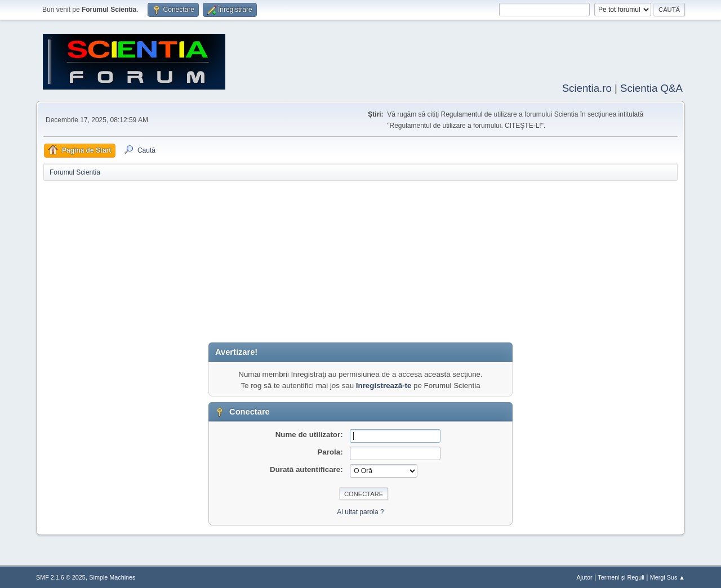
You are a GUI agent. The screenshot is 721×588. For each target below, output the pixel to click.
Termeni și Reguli (621, 576)
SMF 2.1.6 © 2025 (61, 576)
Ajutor (584, 576)
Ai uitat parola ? (360, 511)
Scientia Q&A (651, 87)
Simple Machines (112, 576)
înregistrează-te (384, 384)
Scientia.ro (587, 87)
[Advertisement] (360, 262)
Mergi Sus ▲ (667, 576)
